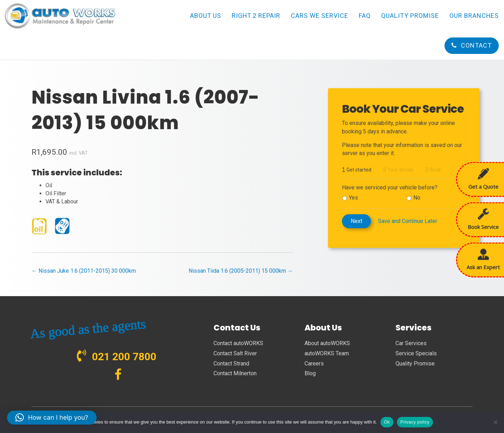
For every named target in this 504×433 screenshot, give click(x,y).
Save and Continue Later (408, 221)
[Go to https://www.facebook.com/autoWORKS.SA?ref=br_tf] (118, 375)
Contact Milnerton (235, 373)
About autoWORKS (327, 343)
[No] (495, 422)
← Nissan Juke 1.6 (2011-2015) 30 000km (84, 271)
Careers (314, 364)
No (417, 198)
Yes (353, 198)
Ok (387, 422)
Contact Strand (231, 364)
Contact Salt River (235, 353)
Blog (310, 373)
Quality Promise (415, 364)
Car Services (411, 343)
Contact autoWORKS (238, 343)
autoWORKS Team (327, 353)
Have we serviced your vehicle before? (390, 187)
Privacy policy (415, 422)
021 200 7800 (124, 357)
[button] (52, 418)
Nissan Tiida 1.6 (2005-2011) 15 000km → (241, 271)
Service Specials (416, 353)
